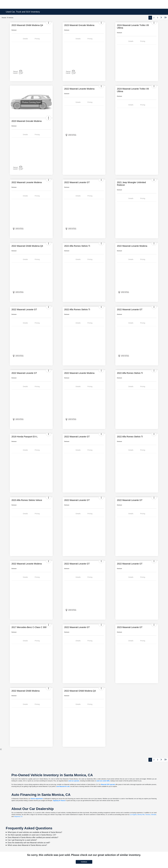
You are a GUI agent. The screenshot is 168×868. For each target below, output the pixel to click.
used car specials (74, 781)
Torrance (148, 815)
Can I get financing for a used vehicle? (22, 840)
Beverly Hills (141, 815)
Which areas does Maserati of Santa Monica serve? (27, 845)
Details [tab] (25, 39)
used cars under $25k (103, 781)
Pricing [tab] (37, 39)
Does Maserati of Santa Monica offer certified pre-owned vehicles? (33, 837)
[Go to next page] (161, 18)
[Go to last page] (166, 18)
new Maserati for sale (63, 786)
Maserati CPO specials (108, 785)
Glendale (154, 815)
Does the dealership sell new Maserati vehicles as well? (29, 843)
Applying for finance (59, 801)
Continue (84, 862)
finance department (37, 799)
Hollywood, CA (18, 817)
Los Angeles (133, 815)
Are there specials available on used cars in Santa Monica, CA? (32, 835)
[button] (48, 118)
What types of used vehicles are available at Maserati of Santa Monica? (35, 832)
